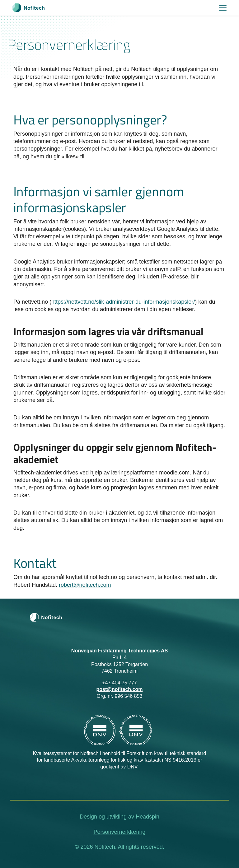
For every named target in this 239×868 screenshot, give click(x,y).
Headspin (148, 817)
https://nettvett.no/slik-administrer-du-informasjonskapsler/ (123, 302)
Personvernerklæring (119, 832)
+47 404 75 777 (119, 683)
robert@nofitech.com (85, 585)
